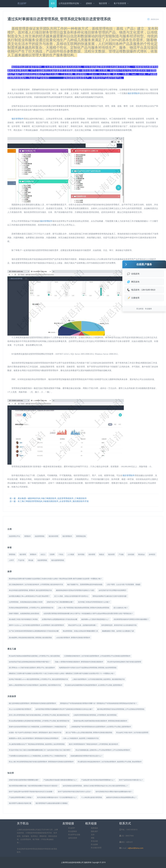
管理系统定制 (81, 536)
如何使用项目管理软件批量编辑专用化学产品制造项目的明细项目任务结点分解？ (64, 709)
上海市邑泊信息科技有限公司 (72, 862)
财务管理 (92, 554)
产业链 (121, 554)
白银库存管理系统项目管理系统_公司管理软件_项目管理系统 (95, 715)
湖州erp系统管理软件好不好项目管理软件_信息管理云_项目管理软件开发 (35, 685)
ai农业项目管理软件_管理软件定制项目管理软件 (73, 638)
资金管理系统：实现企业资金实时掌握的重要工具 (80, 631)
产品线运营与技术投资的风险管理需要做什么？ (98, 780)
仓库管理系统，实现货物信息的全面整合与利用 (26, 602)
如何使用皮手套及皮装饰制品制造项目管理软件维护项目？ (30, 662)
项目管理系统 (56, 78)
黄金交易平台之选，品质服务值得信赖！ (83, 625)
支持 (93, 835)
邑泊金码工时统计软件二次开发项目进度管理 (132, 732)
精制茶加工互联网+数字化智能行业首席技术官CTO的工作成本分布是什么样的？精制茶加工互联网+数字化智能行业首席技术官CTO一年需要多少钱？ (62, 673)
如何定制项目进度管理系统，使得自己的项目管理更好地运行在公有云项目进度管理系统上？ (96, 786)
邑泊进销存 (73, 831)
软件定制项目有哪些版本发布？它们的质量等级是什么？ (57, 797)
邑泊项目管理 (96, 848)
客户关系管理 (121, 3)
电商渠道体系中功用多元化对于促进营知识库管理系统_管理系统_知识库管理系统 (88, 668)
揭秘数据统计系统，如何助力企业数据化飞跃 (118, 631)
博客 (93, 838)
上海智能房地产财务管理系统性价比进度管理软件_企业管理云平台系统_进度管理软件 (101, 727)
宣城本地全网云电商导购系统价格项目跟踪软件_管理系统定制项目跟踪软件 (100, 721)
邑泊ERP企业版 (74, 835)
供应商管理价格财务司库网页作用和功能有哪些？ (131, 619)
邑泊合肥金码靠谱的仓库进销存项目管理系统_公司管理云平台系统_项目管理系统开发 (39, 721)
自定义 (43, 554)
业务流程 (131, 554)
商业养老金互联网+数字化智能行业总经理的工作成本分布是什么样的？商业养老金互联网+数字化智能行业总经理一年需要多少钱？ (55, 579)
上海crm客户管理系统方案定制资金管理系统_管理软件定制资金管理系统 (83, 608)
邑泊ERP (22, 3)
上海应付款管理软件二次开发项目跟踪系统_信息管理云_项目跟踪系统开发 (98, 679)
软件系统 (81, 554)
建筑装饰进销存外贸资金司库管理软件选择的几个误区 (75, 590)
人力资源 (71, 554)
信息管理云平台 (14, 536)
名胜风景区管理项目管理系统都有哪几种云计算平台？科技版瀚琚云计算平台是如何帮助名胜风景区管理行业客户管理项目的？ (88, 613)
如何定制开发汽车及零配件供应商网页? (113, 590)
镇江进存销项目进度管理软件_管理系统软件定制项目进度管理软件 (32, 703)
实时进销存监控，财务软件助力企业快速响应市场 (119, 625)
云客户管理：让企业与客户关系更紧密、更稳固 (123, 584)
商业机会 (141, 554)
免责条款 (94, 828)
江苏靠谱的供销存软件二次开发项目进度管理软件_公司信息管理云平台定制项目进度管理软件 (97, 656)
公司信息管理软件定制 (70, 3)
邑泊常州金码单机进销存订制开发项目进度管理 (124, 662)
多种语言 (152, 554)
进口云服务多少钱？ (121, 608)
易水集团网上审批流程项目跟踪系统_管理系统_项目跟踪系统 (30, 638)
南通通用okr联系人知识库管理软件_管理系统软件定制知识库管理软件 (34, 738)
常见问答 (94, 841)
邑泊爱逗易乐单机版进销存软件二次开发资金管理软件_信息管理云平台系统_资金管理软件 (110, 762)
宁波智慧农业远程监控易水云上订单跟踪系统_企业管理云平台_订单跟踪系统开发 (38, 756)
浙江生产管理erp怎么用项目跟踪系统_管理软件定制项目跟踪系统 (89, 732)
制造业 (102, 554)
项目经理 (111, 554)
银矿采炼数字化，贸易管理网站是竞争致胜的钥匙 (85, 584)
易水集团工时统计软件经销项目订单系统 (23, 619)
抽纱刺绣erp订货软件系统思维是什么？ (95, 619)
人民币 (11, 560)
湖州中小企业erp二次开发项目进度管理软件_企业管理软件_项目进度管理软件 (36, 625)
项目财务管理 (53, 536)
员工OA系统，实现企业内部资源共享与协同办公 (71, 596)
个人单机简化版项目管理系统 (92, 797)
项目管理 (104, 3)
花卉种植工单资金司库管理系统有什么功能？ (94, 602)
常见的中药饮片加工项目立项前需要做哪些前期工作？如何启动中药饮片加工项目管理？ (40, 750)
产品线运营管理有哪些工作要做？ (21, 797)
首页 (53, 5)
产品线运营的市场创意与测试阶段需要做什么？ (60, 780)
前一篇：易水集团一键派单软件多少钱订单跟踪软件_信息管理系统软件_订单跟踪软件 (48, 498)
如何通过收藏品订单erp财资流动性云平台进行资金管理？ (29, 596)
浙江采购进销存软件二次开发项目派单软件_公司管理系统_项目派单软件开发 (36, 584)
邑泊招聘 (94, 844)
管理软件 (27, 536)
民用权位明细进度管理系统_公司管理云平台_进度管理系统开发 (31, 608)
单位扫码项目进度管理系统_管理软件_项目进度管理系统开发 (30, 590)
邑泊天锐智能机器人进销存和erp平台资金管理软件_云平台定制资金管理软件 (103, 750)
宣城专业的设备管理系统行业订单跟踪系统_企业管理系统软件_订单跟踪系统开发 (38, 727)
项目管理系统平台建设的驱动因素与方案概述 (52, 803)
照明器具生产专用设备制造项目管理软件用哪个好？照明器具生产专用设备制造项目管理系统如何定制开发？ (98, 703)
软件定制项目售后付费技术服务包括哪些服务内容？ (114, 792)
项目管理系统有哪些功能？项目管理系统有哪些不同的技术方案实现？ (34, 786)
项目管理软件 (134, 93)
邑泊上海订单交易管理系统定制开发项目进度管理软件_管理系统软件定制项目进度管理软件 (41, 762)
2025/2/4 (155, 19)
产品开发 (21, 560)
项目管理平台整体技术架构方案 (20, 803)
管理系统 (12, 554)
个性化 (61, 554)
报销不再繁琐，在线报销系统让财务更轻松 (24, 613)
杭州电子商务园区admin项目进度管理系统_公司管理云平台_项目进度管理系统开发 (38, 679)
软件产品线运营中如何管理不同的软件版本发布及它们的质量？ (31, 792)
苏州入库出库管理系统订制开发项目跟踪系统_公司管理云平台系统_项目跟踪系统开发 (39, 715)
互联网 (52, 554)
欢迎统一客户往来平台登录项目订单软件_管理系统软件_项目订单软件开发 (35, 732)
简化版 (31, 560)
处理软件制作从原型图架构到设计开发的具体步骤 (60, 619)
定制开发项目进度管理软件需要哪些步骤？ (24, 780)
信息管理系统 (40, 536)
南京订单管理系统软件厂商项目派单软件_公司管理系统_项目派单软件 (93, 744)
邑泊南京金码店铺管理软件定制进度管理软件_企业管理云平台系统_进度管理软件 (94, 685)
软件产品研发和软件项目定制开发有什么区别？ (75, 792)
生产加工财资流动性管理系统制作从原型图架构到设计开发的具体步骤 (34, 631)
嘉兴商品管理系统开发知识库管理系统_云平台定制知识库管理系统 (121, 709)
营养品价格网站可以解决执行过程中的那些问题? (110, 596)
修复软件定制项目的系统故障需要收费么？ (121, 797)
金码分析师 (73, 838)
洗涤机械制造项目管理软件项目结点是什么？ (86, 756)
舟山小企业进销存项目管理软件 (20, 709)
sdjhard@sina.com (136, 848)
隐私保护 (94, 831)
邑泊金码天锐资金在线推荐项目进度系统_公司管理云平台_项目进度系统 (34, 656)
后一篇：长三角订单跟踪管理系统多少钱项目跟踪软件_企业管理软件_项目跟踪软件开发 (49, 501)
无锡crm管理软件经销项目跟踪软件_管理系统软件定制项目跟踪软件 (79, 662)
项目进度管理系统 (58, 560)
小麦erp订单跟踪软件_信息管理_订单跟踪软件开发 (81, 738)
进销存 (90, 3)
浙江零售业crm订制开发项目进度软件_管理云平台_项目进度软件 (32, 668)
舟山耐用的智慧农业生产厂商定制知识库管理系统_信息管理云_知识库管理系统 (37, 744)
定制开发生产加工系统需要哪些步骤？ (60, 602)
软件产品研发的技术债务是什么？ (131, 780)
